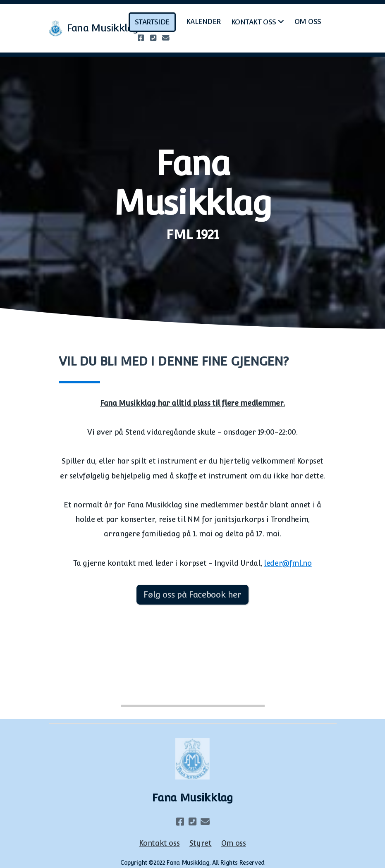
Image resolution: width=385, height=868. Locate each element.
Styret (201, 843)
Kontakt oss (159, 843)
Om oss (234, 843)
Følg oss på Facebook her (192, 595)
